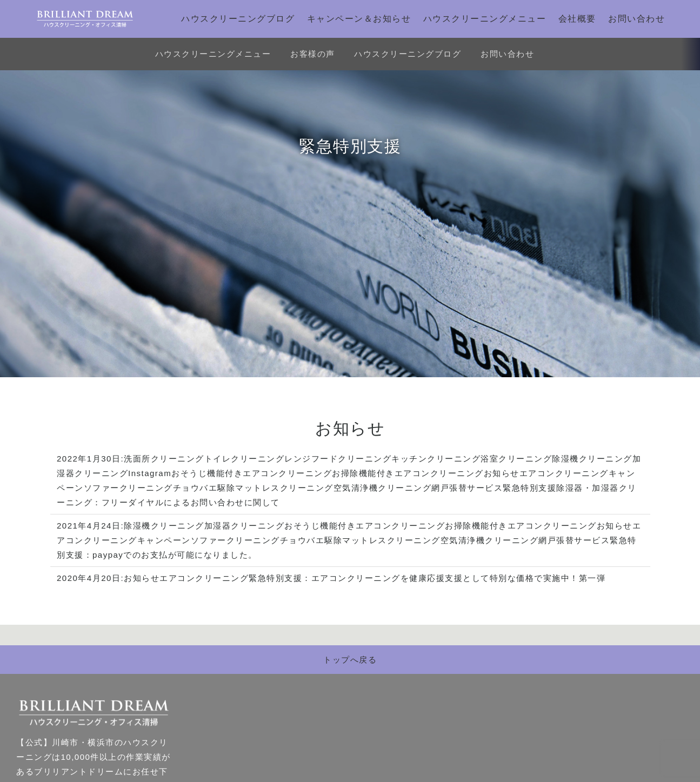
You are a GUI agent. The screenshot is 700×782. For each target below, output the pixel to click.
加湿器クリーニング (245, 526)
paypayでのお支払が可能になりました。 (175, 555)
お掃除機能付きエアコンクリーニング (408, 473)
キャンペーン (164, 540)
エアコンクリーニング (564, 473)
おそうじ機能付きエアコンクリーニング (252, 473)
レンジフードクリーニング (338, 459)
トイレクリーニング (245, 459)
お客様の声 (313, 54)
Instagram (150, 473)
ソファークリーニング (128, 488)
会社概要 (577, 19)
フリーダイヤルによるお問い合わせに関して (191, 502)
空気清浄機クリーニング (383, 488)
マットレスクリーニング (284, 488)
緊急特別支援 (529, 488)
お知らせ (502, 473)
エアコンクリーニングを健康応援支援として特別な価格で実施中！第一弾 (459, 578)
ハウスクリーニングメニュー (485, 19)
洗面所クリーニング (164, 459)
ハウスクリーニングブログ (238, 19)
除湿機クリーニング (592, 459)
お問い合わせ (636, 19)
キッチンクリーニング (436, 459)
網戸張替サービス (467, 488)
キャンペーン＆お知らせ (359, 19)
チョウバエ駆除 (204, 488)
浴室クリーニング (516, 459)
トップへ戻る (350, 660)
